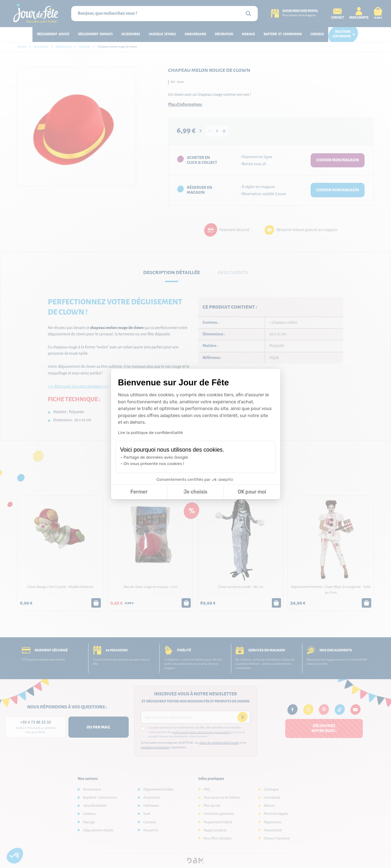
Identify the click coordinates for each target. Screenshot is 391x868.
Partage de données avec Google (156, 457)
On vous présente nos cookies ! (154, 464)
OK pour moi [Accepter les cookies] (252, 492)
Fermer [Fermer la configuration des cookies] (139, 492)
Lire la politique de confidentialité (151, 433)
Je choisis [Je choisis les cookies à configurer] (195, 492)
